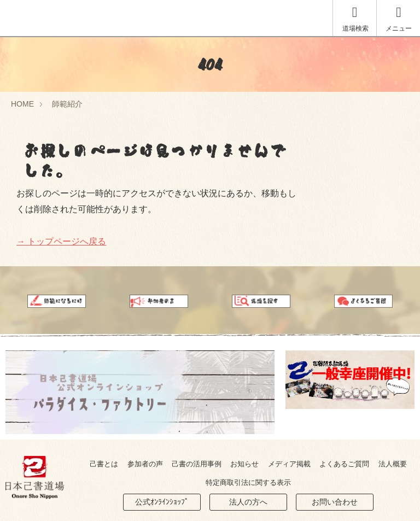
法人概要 (393, 464)
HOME (22, 104)
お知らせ (244, 464)
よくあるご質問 (344, 464)
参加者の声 (145, 464)
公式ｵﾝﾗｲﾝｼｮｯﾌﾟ (162, 502)
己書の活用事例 (197, 464)
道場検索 (355, 19)
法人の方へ (248, 502)
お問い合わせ (335, 502)
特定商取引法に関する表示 (248, 482)
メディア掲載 (289, 464)
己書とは (104, 464)
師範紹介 (67, 104)
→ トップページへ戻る (61, 241)
